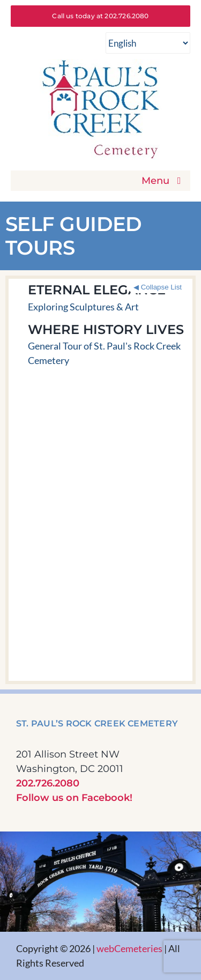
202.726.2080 (48, 783)
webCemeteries (129, 948)
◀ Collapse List (158, 287)
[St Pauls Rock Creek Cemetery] (101, 64)
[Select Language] (148, 43)
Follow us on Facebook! (74, 798)
